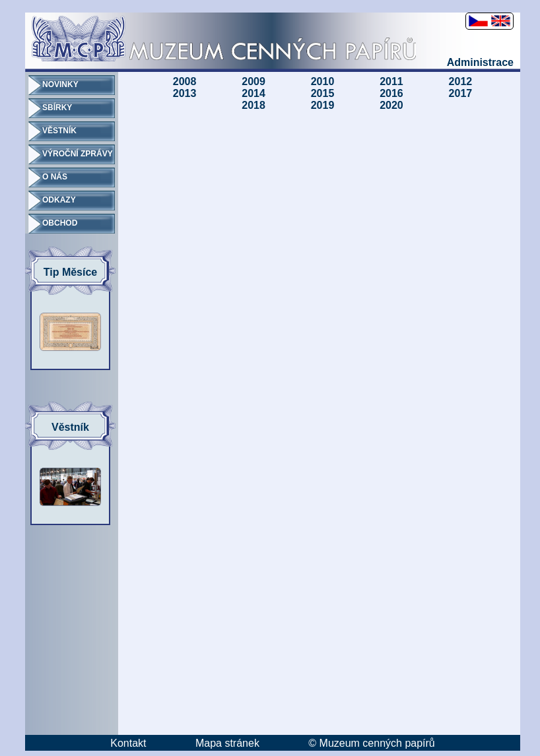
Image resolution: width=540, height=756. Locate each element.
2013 (185, 93)
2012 (461, 81)
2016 (391, 93)
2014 (253, 93)
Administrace (480, 62)
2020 (391, 105)
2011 (391, 81)
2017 (461, 93)
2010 (323, 81)
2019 (323, 105)
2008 (185, 81)
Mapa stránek (227, 743)
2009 (253, 81)
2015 (323, 93)
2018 (253, 105)
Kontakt (128, 743)
